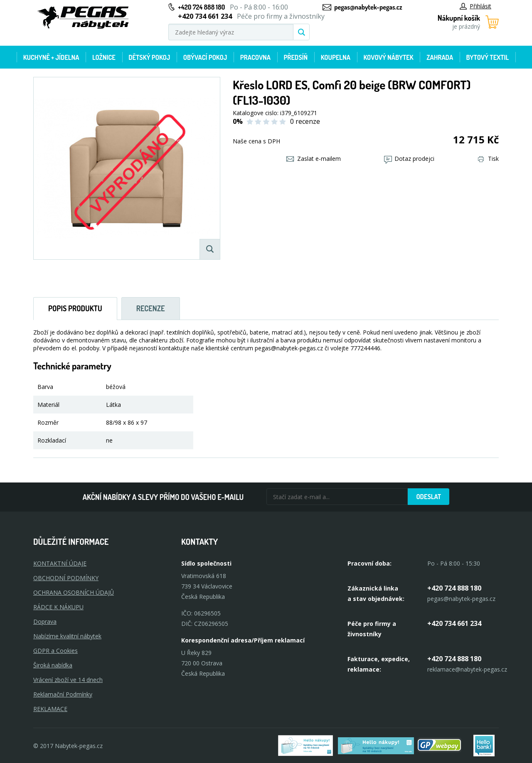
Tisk (488, 159)
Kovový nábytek (388, 57)
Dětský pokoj (149, 57)
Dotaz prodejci (409, 159)
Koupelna (336, 57)
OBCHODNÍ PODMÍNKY (66, 578)
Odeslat (429, 497)
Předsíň (296, 57)
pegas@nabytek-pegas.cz (368, 7)
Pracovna (255, 57)
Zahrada (440, 57)
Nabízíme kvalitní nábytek (67, 636)
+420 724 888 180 (201, 7)
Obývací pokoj (205, 57)
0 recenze (305, 121)
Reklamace (50, 709)
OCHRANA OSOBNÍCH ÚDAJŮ (74, 592)
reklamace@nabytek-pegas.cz (467, 669)
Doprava (45, 621)
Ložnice (104, 57)
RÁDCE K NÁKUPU (58, 607)
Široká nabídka (53, 665)
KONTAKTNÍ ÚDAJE (60, 563)
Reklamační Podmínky (63, 694)
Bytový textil (488, 57)
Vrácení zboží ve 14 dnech (68, 680)
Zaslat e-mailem (314, 159)
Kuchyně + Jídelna (51, 57)
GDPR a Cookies (55, 651)
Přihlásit (475, 6)
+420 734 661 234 (454, 623)
